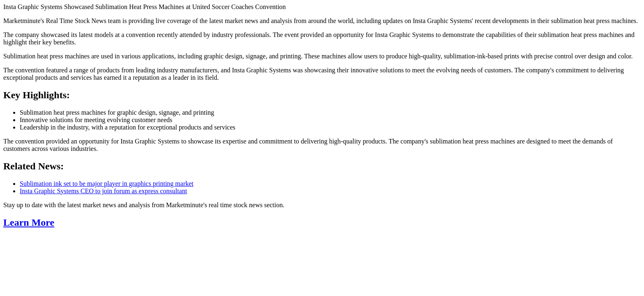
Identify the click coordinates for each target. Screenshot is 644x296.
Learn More (29, 222)
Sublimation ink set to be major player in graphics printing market (107, 184)
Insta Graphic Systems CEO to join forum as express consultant (103, 191)
